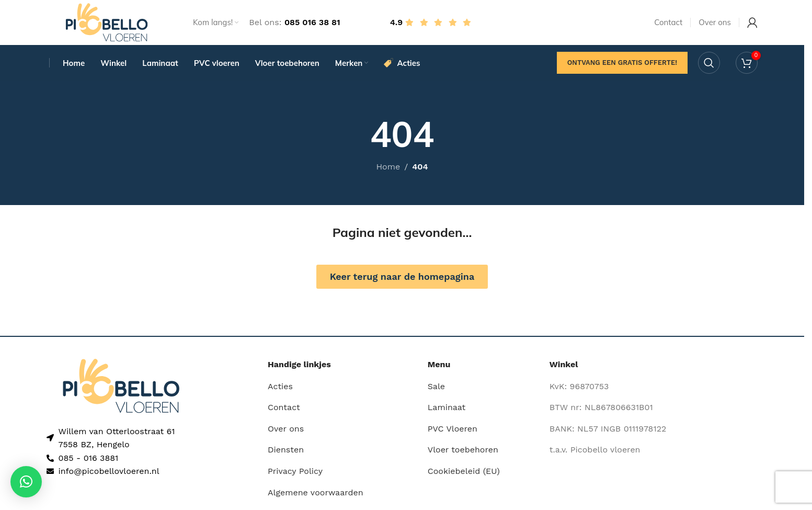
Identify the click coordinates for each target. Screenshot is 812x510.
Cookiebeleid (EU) (464, 474)
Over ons (286, 431)
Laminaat (447, 410)
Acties (280, 389)
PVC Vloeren (453, 431)
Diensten (286, 453)
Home (388, 170)
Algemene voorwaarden (316, 495)
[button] (26, 482)
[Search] (709, 65)
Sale (436, 389)
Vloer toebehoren (463, 453)
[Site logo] (107, 23)
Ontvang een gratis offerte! (622, 65)
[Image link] (121, 388)
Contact (284, 410)
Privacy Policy (295, 474)
